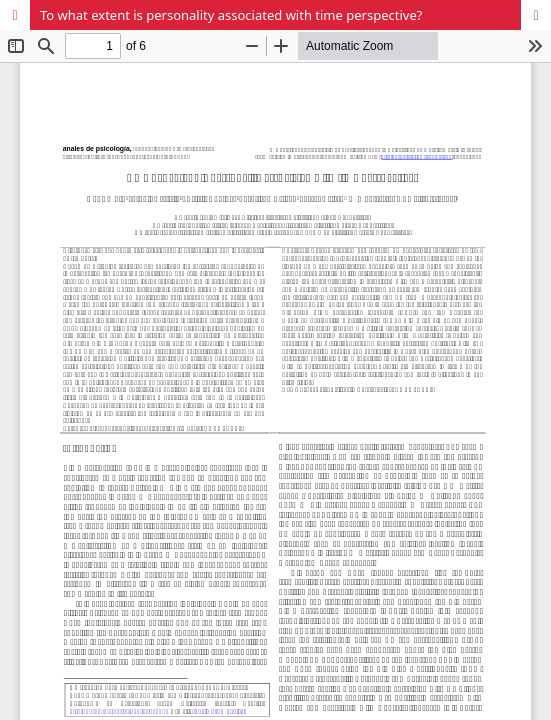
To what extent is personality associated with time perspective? (231, 15)
